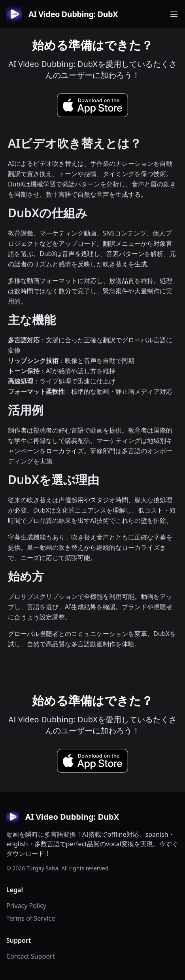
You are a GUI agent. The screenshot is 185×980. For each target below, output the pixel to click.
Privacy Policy (26, 906)
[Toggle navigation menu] (174, 14)
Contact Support (30, 956)
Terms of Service (31, 918)
